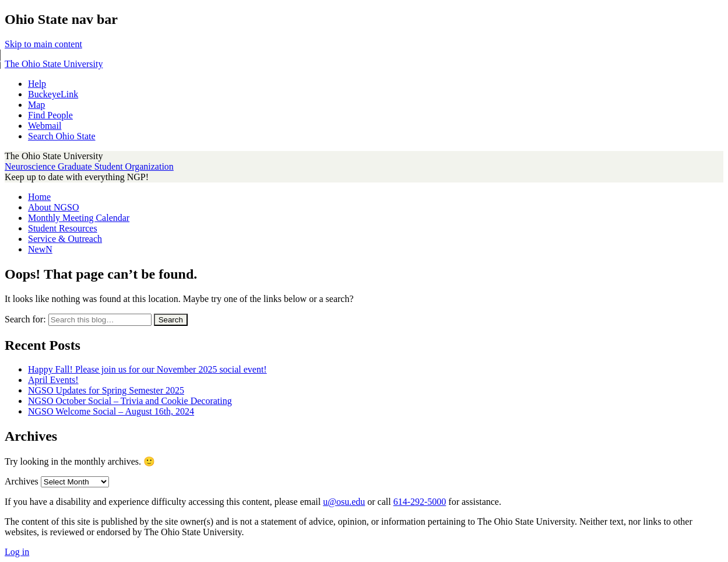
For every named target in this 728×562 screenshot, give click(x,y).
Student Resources (63, 228)
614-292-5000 (420, 502)
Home (39, 197)
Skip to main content (43, 44)
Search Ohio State (62, 136)
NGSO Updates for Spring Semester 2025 (106, 390)
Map (36, 105)
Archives (22, 481)
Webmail (45, 126)
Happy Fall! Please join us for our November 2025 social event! (147, 369)
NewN (40, 249)
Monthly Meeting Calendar (79, 218)
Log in (17, 552)
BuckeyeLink (53, 94)
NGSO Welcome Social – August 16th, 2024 (111, 411)
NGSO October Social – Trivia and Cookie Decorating (130, 401)
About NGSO (54, 207)
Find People (50, 115)
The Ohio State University (54, 64)
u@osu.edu (344, 502)
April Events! (53, 380)
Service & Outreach (65, 239)
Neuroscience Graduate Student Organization (89, 166)
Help (37, 84)
